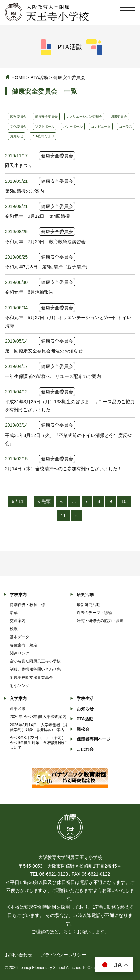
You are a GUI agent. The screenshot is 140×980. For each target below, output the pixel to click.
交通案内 (18, 621)
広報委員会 (18, 117)
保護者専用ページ (94, 739)
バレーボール (73, 126)
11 (63, 516)
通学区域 (18, 709)
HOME (18, 77)
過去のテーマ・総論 (94, 613)
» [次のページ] (76, 516)
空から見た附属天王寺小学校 (35, 661)
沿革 (14, 613)
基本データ (20, 637)
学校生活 (85, 699)
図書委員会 (119, 117)
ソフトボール (45, 126)
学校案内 (18, 595)
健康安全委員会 (46, 117)
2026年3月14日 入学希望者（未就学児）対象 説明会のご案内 (39, 727)
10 (124, 501)
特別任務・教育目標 (27, 605)
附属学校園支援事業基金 (31, 678)
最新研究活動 (88, 605)
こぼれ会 (85, 749)
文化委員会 (18, 126)
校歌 (14, 629)
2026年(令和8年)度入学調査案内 (38, 717)
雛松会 (83, 729)
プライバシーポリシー (63, 955)
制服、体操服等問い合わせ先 (35, 669)
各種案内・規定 (23, 645)
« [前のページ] (61, 501)
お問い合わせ (19, 955)
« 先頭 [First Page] (44, 501)
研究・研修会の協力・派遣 (100, 621)
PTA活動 (39, 77)
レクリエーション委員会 (84, 117)
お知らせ (17, 136)
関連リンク (20, 653)
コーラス (126, 126)
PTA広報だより (43, 136)
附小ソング (20, 686)
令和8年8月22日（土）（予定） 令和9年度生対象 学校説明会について (40, 743)
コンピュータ (101, 126)
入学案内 (18, 699)
